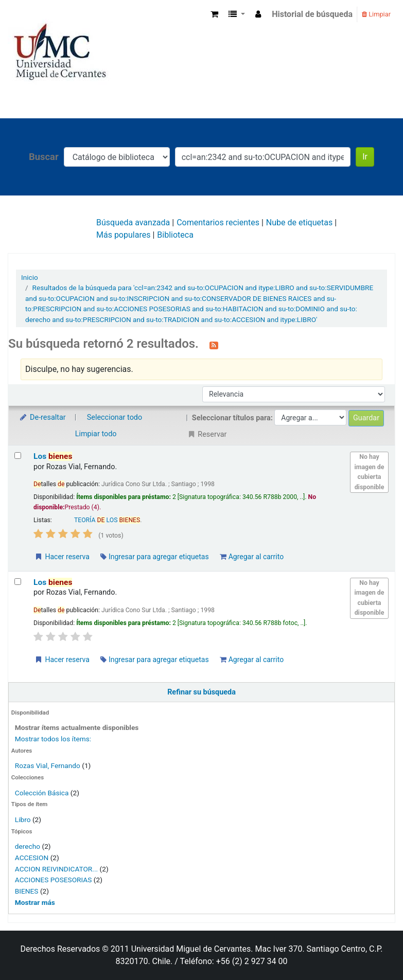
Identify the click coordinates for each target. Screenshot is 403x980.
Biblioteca (175, 235)
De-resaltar (42, 417)
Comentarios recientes (218, 222)
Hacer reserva (62, 557)
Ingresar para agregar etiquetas (154, 557)
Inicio (30, 277)
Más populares (123, 235)
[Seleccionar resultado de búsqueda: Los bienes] (18, 456)
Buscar (44, 157)
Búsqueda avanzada (133, 222)
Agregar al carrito (252, 557)
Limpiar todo (96, 434)
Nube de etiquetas (299, 222)
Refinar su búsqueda (202, 692)
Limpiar (376, 14)
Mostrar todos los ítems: (53, 739)
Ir (365, 157)
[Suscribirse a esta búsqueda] (214, 345)
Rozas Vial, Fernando (48, 765)
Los (53, 456)
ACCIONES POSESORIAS (54, 880)
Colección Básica (42, 793)
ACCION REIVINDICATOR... (56, 869)
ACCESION (32, 858)
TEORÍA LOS (107, 520)
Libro (23, 819)
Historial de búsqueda (312, 14)
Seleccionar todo (115, 417)
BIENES (27, 891)
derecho (28, 846)
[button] (214, 14)
